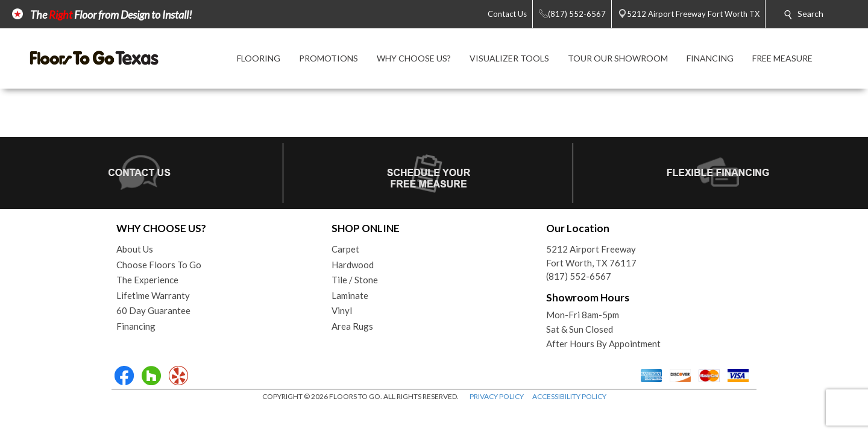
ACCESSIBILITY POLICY (569, 396)
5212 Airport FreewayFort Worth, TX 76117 (591, 256)
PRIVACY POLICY (497, 396)
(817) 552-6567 (579, 276)
